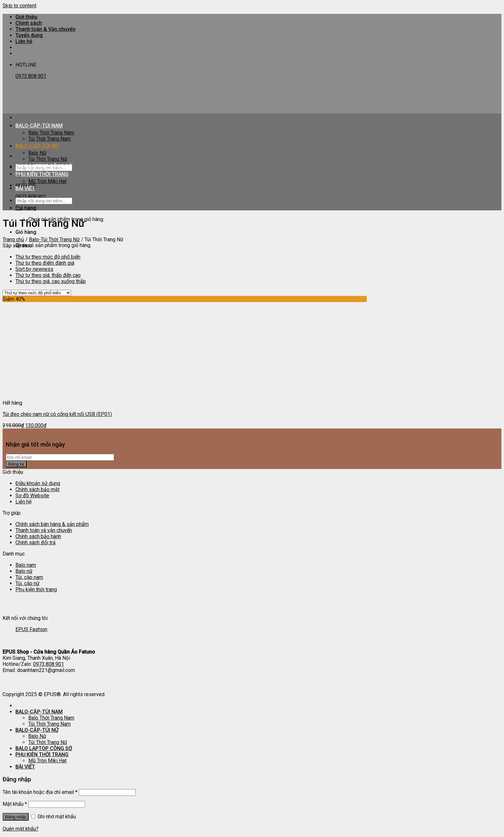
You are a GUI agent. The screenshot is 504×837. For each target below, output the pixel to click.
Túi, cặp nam (29, 577)
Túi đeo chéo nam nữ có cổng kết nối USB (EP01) (57, 414)
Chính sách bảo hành (38, 536)
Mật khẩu (15, 804)
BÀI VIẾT (25, 188)
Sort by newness (34, 269)
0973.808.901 (31, 76)
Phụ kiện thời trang (36, 589)
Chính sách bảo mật (37, 489)
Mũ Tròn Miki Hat (47, 181)
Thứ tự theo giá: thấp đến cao (48, 275)
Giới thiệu (26, 17)
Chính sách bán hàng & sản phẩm (52, 524)
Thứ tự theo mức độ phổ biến (48, 257)
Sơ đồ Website (32, 496)
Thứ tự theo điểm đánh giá (45, 263)
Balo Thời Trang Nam (51, 133)
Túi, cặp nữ (27, 583)
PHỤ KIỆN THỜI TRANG (42, 174)
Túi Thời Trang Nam (50, 139)
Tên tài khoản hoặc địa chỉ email (40, 792)
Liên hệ (24, 41)
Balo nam (26, 565)
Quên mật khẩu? (21, 829)
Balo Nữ (37, 153)
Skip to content (19, 6)
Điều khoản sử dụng (38, 483)
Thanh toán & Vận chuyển (45, 29)
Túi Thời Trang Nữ (48, 159)
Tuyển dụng (29, 35)
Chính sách (29, 23)
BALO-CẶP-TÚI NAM (39, 126)
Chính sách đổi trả (36, 543)
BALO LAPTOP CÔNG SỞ (44, 166)
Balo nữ (24, 571)
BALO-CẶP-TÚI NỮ (37, 146)
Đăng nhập (16, 817)
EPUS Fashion (31, 629)
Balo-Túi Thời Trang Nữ (54, 239)
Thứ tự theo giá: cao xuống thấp (51, 281)
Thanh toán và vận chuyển (44, 530)
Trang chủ (13, 239)
